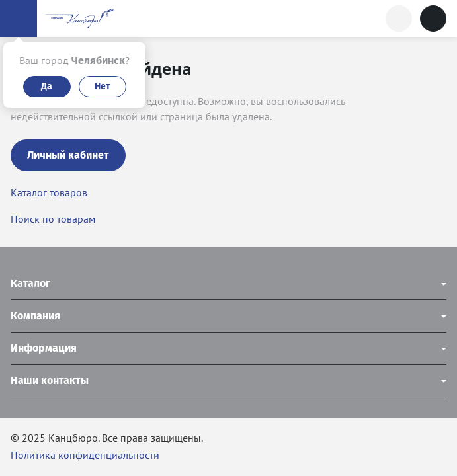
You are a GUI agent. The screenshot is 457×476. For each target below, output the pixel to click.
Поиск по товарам (53, 219)
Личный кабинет (68, 155)
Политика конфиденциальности (85, 455)
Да (47, 86)
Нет (103, 86)
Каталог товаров (49, 192)
